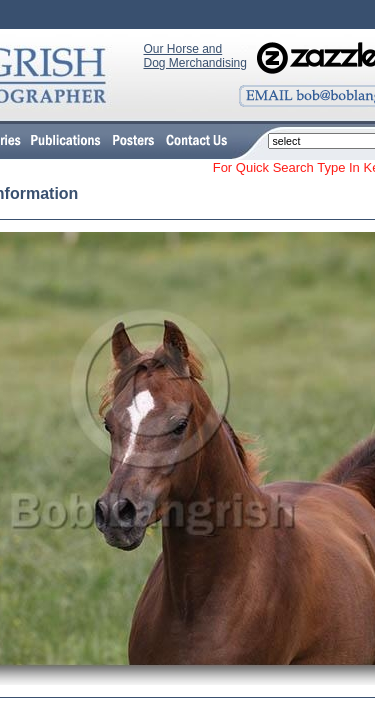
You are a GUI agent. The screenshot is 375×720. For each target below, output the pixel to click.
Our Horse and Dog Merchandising (195, 56)
